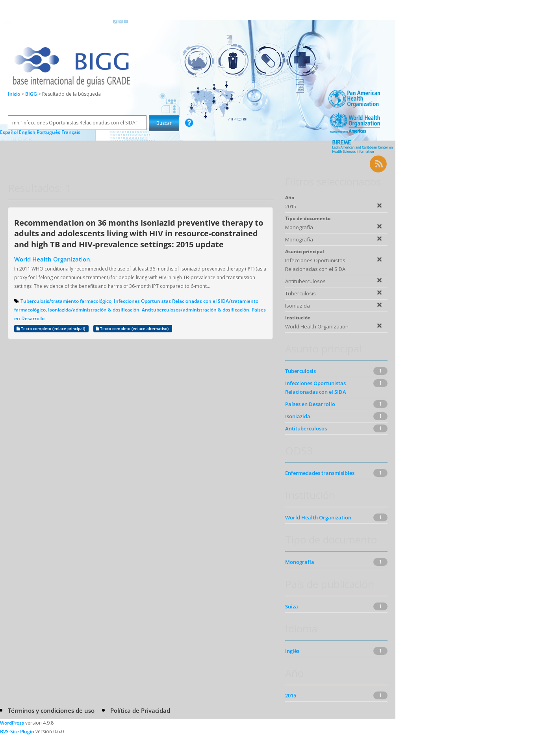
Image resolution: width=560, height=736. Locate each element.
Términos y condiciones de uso (51, 710)
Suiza (292, 606)
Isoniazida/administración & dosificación (94, 310)
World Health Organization (52, 259)
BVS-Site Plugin (17, 731)
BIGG (32, 94)
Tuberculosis (300, 371)
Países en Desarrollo (310, 404)
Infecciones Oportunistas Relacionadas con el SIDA (316, 387)
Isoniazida (298, 416)
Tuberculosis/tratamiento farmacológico (66, 301)
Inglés (292, 651)
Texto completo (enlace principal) (51, 329)
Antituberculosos (306, 428)
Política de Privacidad (140, 710)
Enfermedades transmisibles (320, 473)
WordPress (12, 723)
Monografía (300, 562)
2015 (291, 695)
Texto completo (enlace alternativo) (133, 329)
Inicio (14, 94)
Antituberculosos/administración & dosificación (196, 310)
